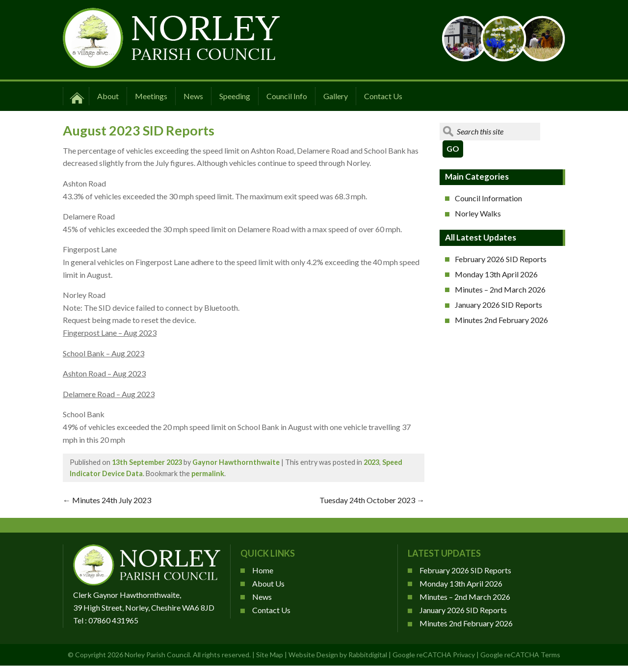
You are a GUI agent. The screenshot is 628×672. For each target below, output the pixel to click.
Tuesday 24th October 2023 (372, 500)
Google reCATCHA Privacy (434, 655)
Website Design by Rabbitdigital (338, 655)
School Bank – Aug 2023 (104, 353)
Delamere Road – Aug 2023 (109, 394)
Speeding (235, 96)
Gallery (336, 96)
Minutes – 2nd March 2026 (500, 289)
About (108, 96)
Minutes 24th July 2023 (107, 500)
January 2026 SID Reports (498, 305)
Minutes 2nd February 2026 (501, 320)
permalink (208, 473)
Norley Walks (478, 213)
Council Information (488, 198)
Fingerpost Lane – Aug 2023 (110, 333)
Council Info (287, 96)
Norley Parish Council (157, 655)
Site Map (270, 655)
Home (263, 570)
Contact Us (383, 96)
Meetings (151, 96)
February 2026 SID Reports (501, 259)
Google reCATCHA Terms (520, 655)
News (193, 96)
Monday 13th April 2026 (496, 274)
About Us (268, 583)
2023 (371, 462)
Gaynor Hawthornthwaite (236, 462)
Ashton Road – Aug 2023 (104, 373)
